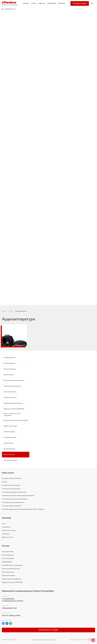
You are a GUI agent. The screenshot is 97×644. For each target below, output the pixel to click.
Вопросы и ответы (8, 537)
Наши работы (6, 534)
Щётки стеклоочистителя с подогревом (12, 415)
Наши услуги (8, 473)
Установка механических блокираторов (14, 492)
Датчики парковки (9, 449)
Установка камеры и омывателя (12, 506)
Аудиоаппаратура (9, 454)
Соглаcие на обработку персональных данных (43, 640)
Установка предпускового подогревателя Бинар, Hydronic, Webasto (23, 509)
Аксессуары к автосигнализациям (14, 380)
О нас (4, 524)
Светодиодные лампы (10, 460)
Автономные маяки (10, 392)
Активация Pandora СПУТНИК (11, 479)
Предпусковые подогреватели (13, 403)
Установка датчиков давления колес (13, 502)
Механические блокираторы (12, 386)
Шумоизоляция (8, 443)
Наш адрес (6, 596)
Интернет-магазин (80, 3)
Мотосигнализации (10, 369)
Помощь (5, 482)
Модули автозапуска (10, 398)
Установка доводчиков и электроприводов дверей (18, 496)
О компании (51, 3)
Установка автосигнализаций (11, 485)
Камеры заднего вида (10, 426)
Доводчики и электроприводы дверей (16, 420)
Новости (42, 3)
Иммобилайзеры (9, 375)
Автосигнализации (9, 363)
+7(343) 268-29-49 (10, 9)
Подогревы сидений (10, 437)
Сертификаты (6, 527)
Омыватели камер (9, 432)
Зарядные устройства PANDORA (14, 409)
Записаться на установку (48, 630)
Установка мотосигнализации (11, 489)
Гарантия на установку (9, 530)
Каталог (26, 3)
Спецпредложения (9, 358)
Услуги (33, 3)
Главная (4, 311)
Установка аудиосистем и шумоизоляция (15, 499)
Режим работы (7, 613)
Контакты (62, 3)
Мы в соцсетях (7, 620)
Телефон (5, 606)
